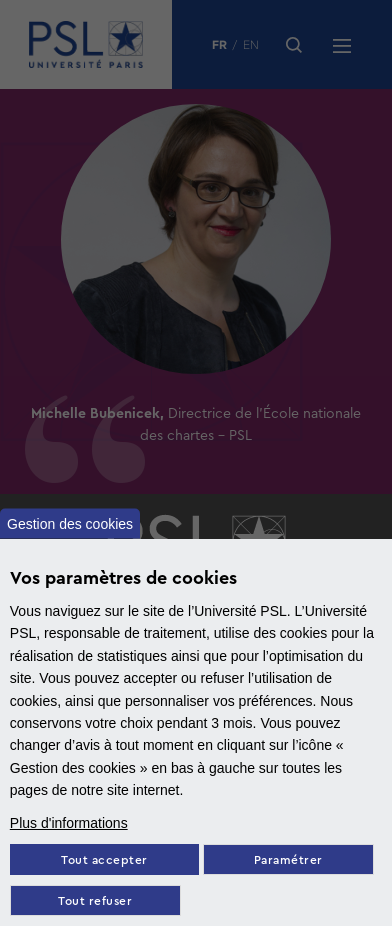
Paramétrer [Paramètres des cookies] (288, 860)
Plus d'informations (69, 823)
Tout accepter (104, 860)
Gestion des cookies (70, 523)
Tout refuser (95, 901)
